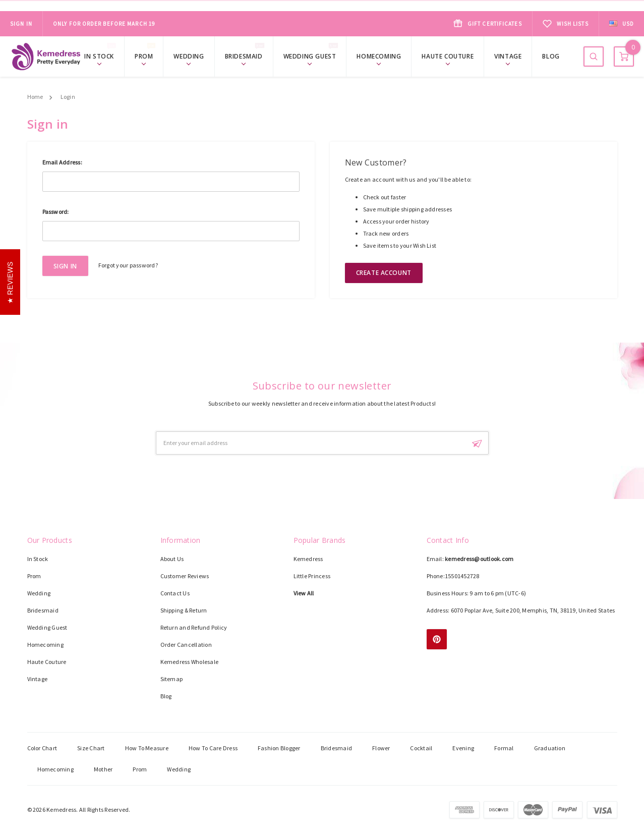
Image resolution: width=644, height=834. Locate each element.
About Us (172, 559)
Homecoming (379, 56)
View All (304, 593)
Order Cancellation (186, 645)
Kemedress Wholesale (190, 662)
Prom (146, 56)
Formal (504, 748)
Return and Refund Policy (194, 627)
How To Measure (147, 748)
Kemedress (308, 559)
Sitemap (172, 679)
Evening (463, 748)
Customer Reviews (185, 576)
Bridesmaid (246, 56)
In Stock (102, 56)
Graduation (550, 748)
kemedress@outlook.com (479, 559)
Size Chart (91, 748)
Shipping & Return (184, 610)
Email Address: (62, 162)
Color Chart (42, 748)
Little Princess (312, 576)
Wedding (189, 56)
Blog (551, 56)
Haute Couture (448, 56)
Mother (103, 769)
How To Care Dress (213, 748)
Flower (381, 748)
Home (35, 97)
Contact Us (175, 593)
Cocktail (421, 748)
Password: (56, 212)
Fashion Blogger (279, 748)
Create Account (384, 273)
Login (68, 97)
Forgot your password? (128, 265)
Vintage (508, 56)
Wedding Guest (312, 56)
